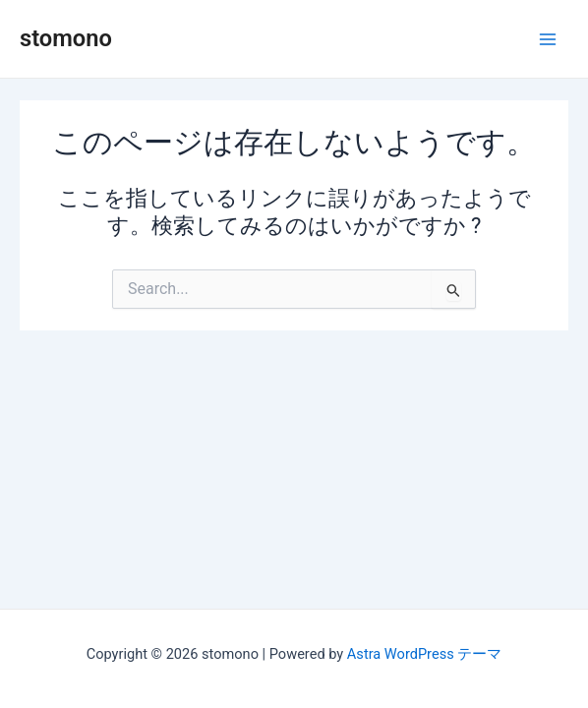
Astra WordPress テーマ (424, 654)
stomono (66, 38)
